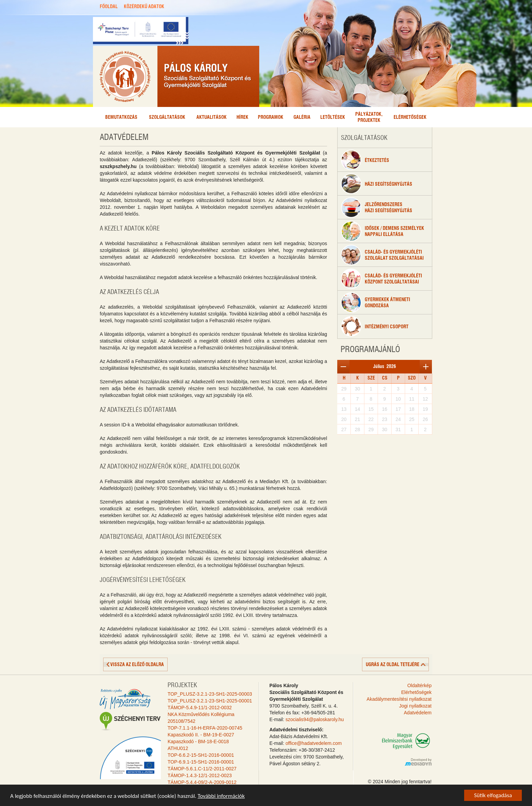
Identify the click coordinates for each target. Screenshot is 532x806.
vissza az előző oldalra (137, 665)
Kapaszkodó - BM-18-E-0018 (198, 741)
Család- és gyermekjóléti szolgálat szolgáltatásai (382, 255)
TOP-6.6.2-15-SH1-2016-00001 (201, 755)
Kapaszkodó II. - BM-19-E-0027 (201, 735)
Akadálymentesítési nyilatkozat (399, 699)
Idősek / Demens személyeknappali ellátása (383, 231)
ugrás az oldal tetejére (393, 665)
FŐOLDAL (109, 7)
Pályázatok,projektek (369, 117)
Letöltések (333, 117)
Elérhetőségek (410, 117)
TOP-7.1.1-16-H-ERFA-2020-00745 (205, 728)
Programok (271, 117)
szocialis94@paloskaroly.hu (315, 719)
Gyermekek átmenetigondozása (376, 303)
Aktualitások (212, 117)
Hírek (242, 117)
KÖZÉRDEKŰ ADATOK (144, 7)
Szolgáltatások (167, 117)
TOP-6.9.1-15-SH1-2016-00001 (201, 762)
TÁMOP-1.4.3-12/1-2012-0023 (200, 775)
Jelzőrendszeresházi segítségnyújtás (377, 207)
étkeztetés (365, 160)
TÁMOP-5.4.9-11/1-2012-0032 (200, 708)
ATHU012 (178, 748)
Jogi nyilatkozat (415, 706)
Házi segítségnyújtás (377, 184)
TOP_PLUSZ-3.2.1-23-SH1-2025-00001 (210, 701)
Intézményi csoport (375, 326)
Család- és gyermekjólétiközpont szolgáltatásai (382, 279)
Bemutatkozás (121, 117)
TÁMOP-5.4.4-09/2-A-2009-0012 (202, 782)
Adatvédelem (418, 713)
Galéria (302, 117)
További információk (221, 797)
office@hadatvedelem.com (313, 743)
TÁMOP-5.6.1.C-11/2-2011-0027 (202, 769)
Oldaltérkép (419, 685)
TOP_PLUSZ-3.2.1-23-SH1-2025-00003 (210, 694)
